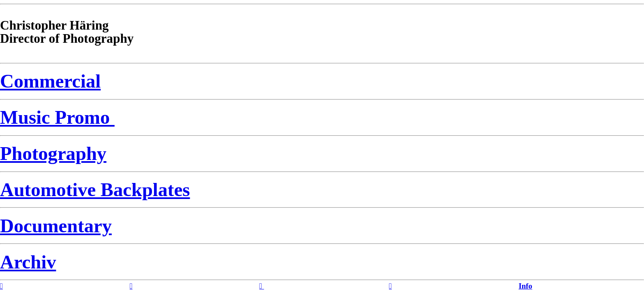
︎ (261, 286)
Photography (53, 153)
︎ (131, 286)
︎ (390, 286)
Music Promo (57, 117)
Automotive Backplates (95, 190)
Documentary (56, 226)
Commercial (50, 81)
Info (526, 286)
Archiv (28, 262)
